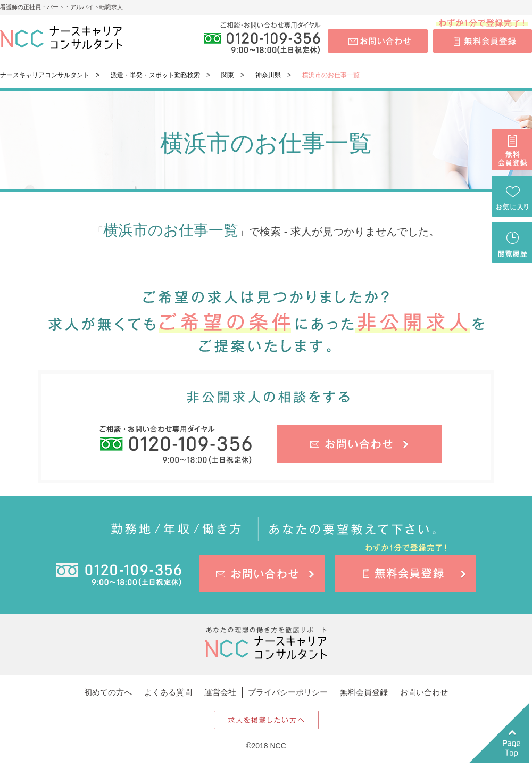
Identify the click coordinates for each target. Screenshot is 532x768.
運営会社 (220, 692)
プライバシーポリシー (288, 692)
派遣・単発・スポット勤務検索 (155, 75)
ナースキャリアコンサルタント (45, 75)
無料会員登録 (364, 692)
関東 (228, 75)
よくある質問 (168, 692)
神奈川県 (268, 75)
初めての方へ (108, 692)
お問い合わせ (424, 692)
